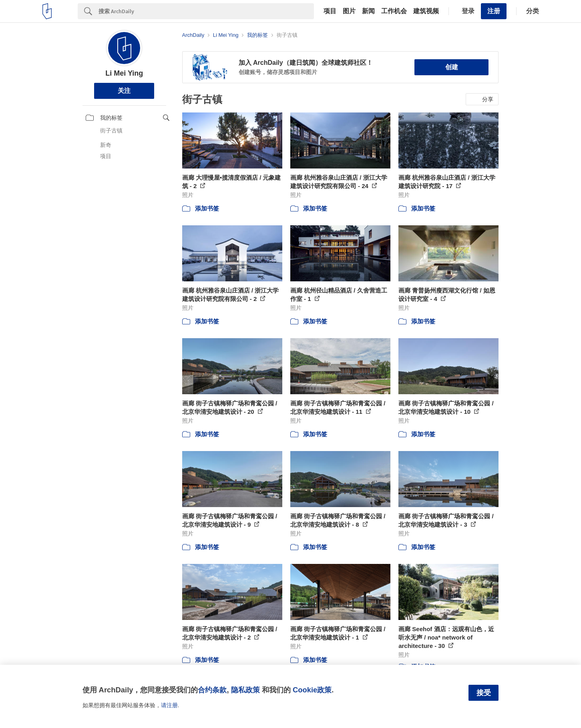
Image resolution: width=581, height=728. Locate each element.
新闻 (368, 11)
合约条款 (212, 690)
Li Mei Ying (124, 73)
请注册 (169, 705)
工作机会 (394, 11)
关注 (124, 91)
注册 (494, 11)
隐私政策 (245, 690)
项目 (330, 11)
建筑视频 (426, 11)
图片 (349, 11)
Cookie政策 (312, 690)
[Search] (206, 11)
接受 (484, 693)
